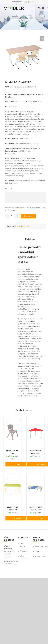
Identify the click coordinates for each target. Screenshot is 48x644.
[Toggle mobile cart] (38, 8)
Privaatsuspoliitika (39, 556)
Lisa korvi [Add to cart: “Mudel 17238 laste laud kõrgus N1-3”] (19, 518)
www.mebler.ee (10, 564)
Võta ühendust (24, 557)
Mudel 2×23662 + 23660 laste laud (35, 510)
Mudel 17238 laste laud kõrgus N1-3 (13, 510)
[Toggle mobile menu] (43, 8)
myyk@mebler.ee (30, 2)
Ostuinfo (23, 551)
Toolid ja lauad (23, 226)
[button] (42, 39)
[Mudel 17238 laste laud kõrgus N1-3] (13, 488)
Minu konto (22, 545)
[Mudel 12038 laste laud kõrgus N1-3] (35, 432)
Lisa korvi (28, 216)
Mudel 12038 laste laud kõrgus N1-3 (35, 453)
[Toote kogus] (12, 216)
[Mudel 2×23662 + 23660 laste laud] (35, 488)
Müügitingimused (39, 546)
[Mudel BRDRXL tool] (13, 432)
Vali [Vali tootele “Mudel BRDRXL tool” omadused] (19, 464)
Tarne (37, 551)
